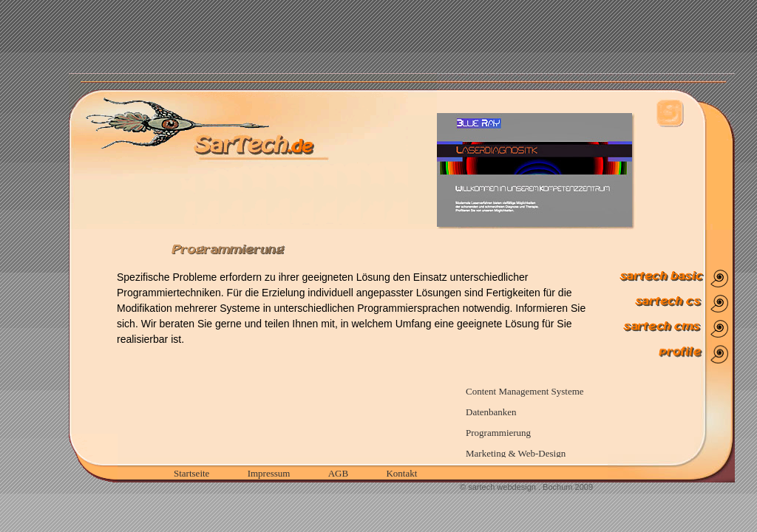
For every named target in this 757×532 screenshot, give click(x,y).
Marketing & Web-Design (516, 453)
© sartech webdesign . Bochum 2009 (526, 487)
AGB (338, 473)
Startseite (191, 473)
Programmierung (498, 433)
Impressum (269, 473)
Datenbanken (491, 412)
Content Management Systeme (525, 391)
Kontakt (401, 473)
